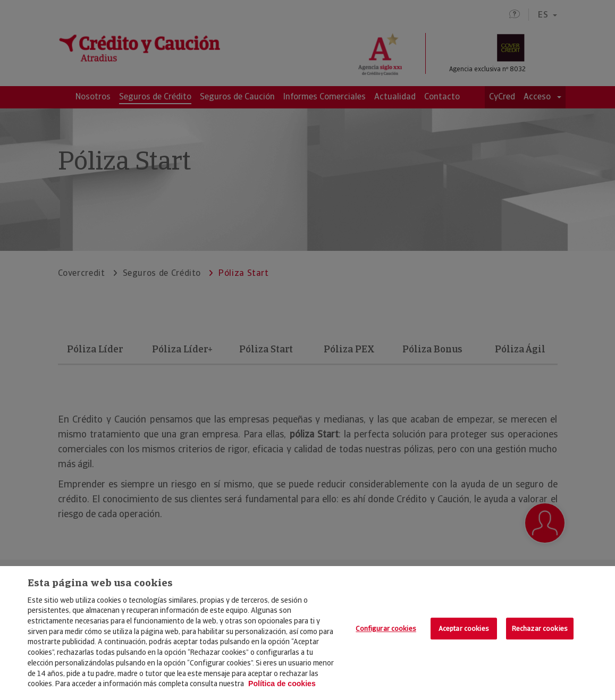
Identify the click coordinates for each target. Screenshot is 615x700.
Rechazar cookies (540, 629)
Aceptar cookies (464, 629)
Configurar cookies (386, 629)
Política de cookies (282, 684)
